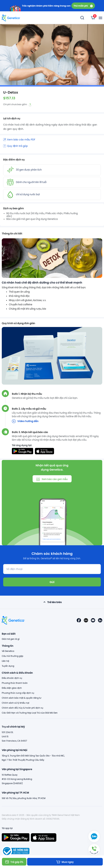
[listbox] (93, 18)
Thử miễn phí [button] (83, 6)
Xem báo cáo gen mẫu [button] (52, 479)
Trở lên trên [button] (52, 602)
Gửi (52, 582)
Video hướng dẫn (25, 421)
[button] (94, 850)
